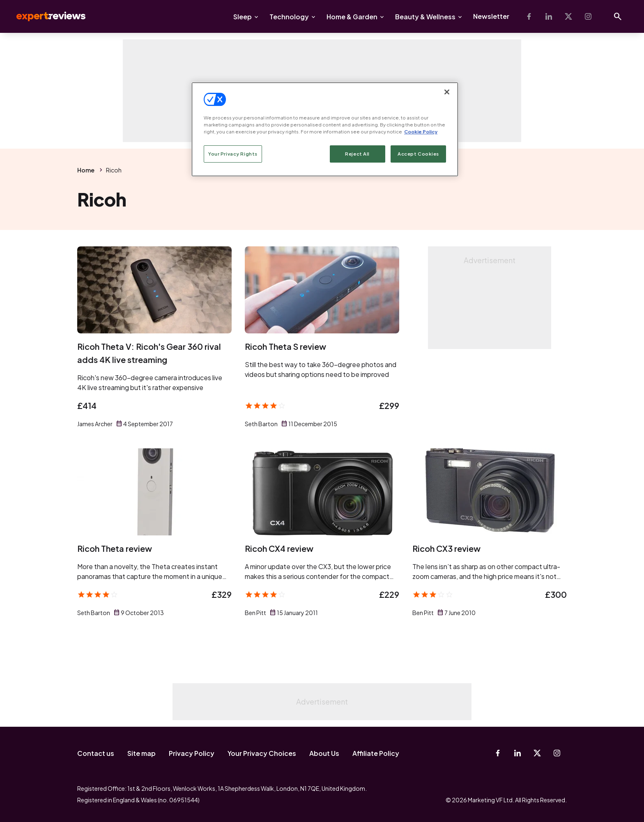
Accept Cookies (418, 154)
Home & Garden (352, 17)
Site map (141, 753)
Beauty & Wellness (425, 17)
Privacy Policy (192, 753)
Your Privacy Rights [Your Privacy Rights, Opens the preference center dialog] (233, 154)
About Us (324, 753)
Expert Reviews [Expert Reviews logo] (44, 16)
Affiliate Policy (376, 753)
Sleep (243, 17)
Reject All (357, 154)
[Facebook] (529, 16)
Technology (289, 17)
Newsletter (491, 16)
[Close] (447, 92)
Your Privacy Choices (262, 753)
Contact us (96, 753)
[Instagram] (588, 16)
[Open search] (618, 16)
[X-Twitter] (568, 16)
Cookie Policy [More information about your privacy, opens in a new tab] (421, 132)
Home (86, 170)
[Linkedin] (549, 16)
